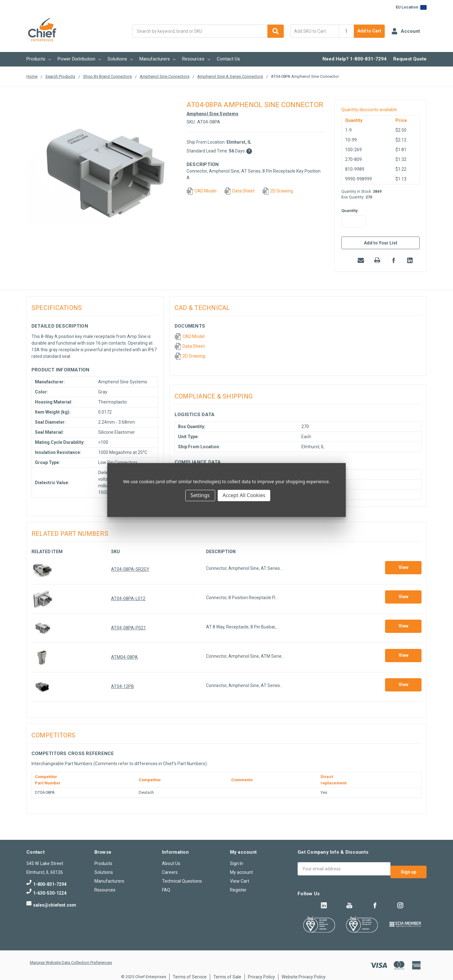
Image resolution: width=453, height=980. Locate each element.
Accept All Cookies (244, 495)
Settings (200, 495)
